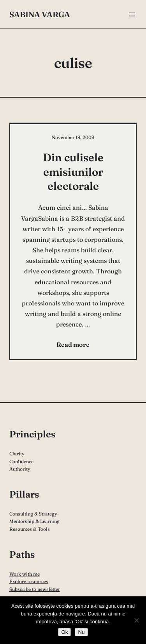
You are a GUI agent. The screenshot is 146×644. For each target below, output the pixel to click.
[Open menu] (132, 14)
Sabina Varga (40, 14)
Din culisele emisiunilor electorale (73, 172)
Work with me (25, 574)
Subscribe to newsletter (35, 589)
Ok (64, 632)
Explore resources (29, 581)
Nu (81, 632)
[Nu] (136, 620)
